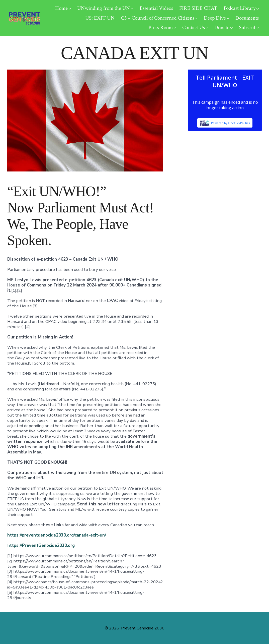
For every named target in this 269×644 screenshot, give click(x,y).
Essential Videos (156, 8)
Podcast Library (241, 8)
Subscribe (249, 27)
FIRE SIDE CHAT (198, 8)
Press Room (162, 27)
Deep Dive (216, 18)
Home (63, 8)
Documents (247, 18)
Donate (223, 27)
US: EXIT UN (100, 18)
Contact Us (195, 27)
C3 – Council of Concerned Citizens (159, 18)
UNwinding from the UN (105, 8)
